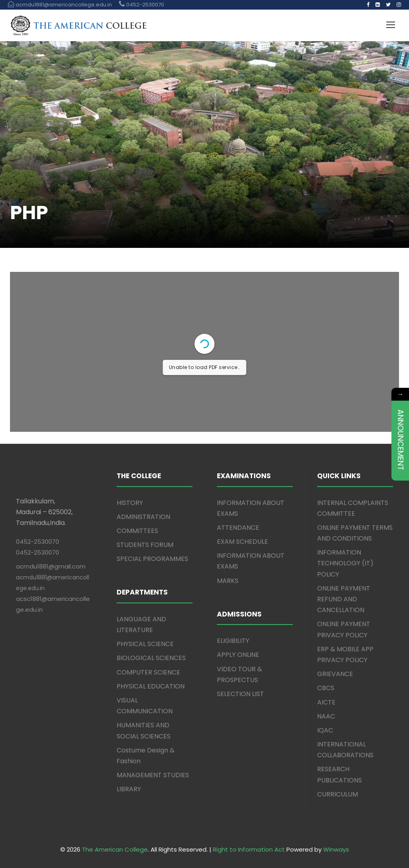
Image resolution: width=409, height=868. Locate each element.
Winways (336, 849)
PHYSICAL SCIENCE (145, 644)
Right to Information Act (249, 849)
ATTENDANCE (238, 528)
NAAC (326, 716)
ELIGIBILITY (233, 641)
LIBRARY (129, 789)
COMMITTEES (137, 531)
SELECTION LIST (240, 694)
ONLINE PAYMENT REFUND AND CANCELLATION (344, 599)
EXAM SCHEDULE (242, 542)
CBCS (326, 688)
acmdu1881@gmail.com (51, 566)
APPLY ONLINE (238, 655)
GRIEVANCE (335, 674)
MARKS (228, 581)
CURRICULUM (338, 794)
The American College (115, 849)
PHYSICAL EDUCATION (151, 686)
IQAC (325, 730)
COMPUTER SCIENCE (148, 672)
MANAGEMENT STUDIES (153, 775)
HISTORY (130, 503)
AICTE (326, 702)
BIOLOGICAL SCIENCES (151, 658)
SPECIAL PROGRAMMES (152, 559)
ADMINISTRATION (143, 517)
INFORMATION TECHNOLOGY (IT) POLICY (345, 563)
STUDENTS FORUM (145, 545)
